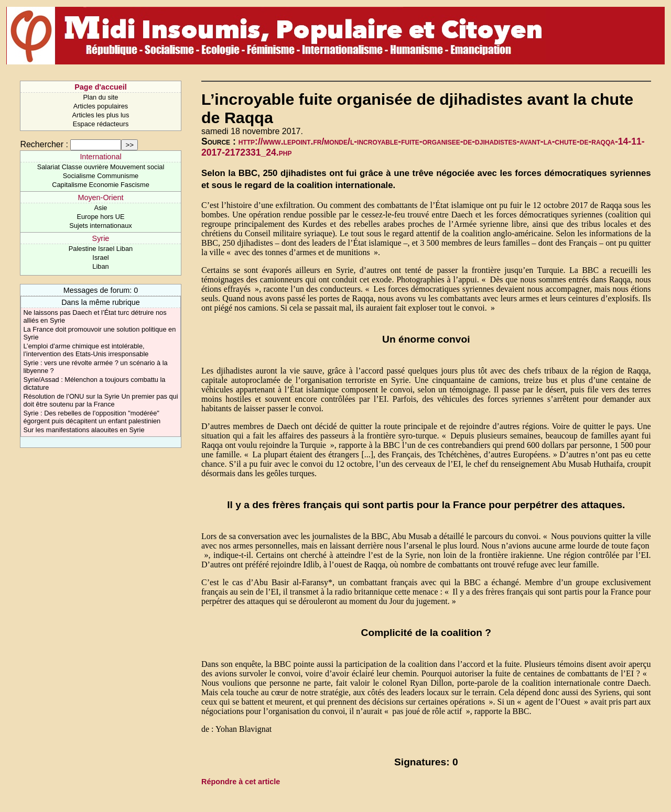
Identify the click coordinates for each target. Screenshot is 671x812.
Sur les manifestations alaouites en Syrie (84, 430)
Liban (100, 266)
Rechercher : (44, 144)
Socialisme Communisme (101, 176)
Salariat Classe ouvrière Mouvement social (101, 167)
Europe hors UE (100, 217)
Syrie (101, 238)
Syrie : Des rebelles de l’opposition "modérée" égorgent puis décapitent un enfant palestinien (92, 417)
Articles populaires (101, 106)
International (100, 157)
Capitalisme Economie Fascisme (101, 185)
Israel (100, 257)
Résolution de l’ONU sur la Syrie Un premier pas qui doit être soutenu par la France (100, 400)
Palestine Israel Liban (101, 249)
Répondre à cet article (241, 782)
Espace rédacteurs (101, 124)
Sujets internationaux (101, 226)
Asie (101, 208)
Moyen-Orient (100, 197)
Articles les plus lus (101, 115)
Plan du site (101, 97)
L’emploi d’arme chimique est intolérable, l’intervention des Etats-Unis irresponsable (86, 350)
